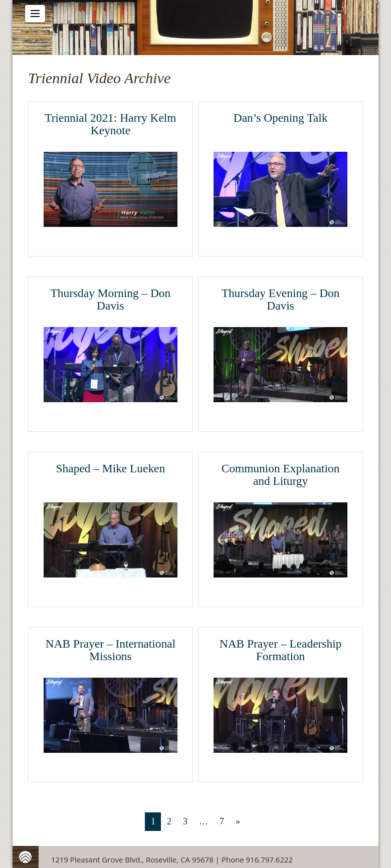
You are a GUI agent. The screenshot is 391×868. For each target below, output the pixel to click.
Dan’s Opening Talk (281, 118)
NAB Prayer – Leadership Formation (281, 650)
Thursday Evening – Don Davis (281, 300)
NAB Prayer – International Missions (111, 650)
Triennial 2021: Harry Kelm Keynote (110, 124)
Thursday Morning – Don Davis (111, 300)
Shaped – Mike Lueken (111, 468)
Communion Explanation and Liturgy (281, 475)
